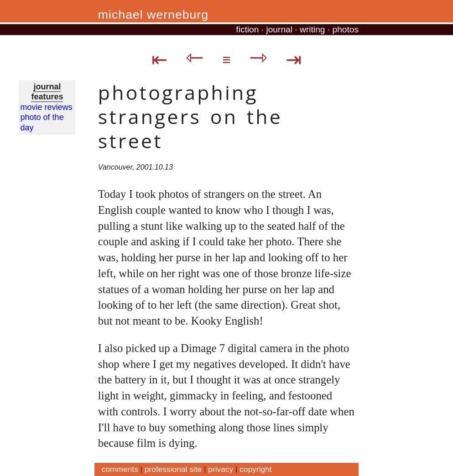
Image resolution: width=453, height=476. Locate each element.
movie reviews (47, 107)
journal (279, 29)
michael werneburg (153, 15)
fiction (247, 29)
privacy (221, 469)
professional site (173, 469)
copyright (255, 469)
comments (120, 469)
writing (312, 29)
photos (345, 29)
